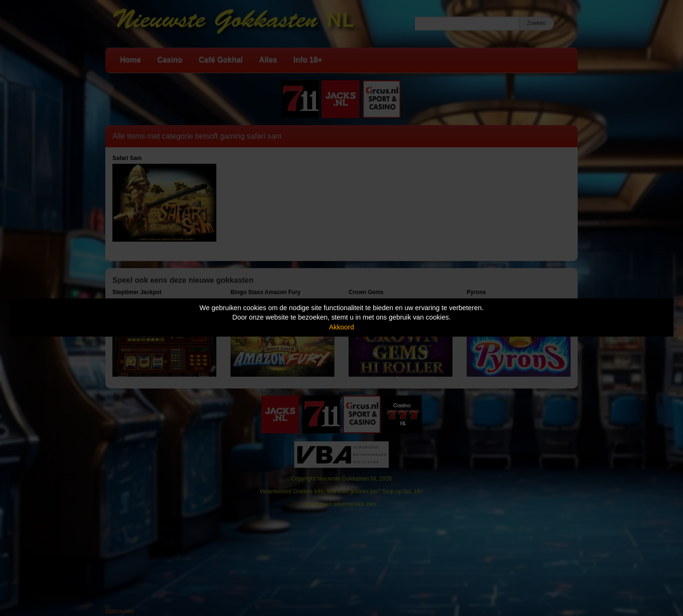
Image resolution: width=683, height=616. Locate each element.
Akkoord (342, 327)
